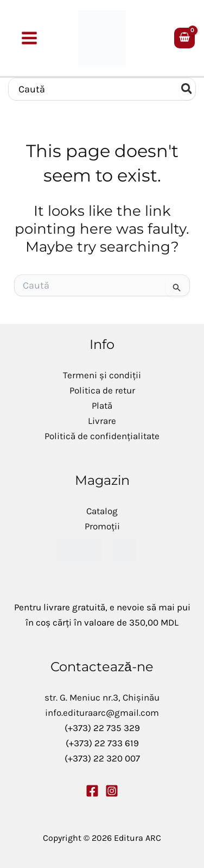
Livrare (102, 421)
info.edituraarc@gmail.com (102, 713)
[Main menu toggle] (30, 38)
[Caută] (187, 89)
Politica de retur (102, 390)
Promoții (102, 526)
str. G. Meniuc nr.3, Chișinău (102, 697)
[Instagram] (112, 791)
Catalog (102, 511)
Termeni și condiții (102, 375)
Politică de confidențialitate (102, 436)
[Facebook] (92, 791)
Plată (102, 405)
